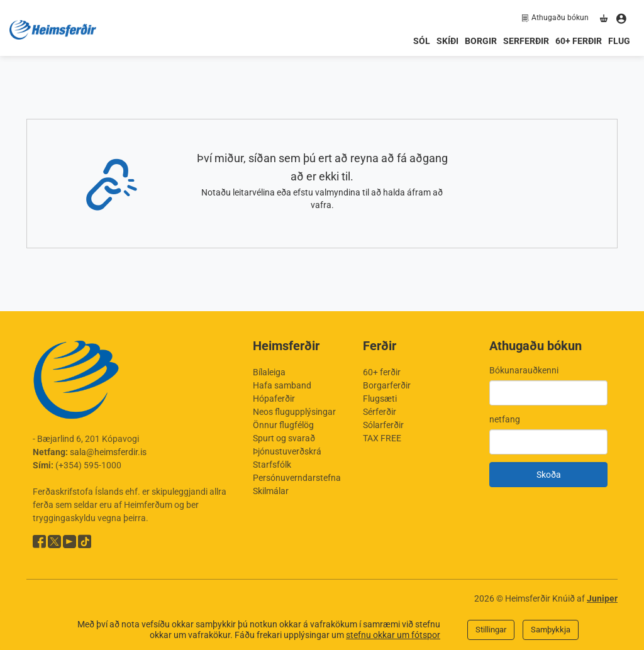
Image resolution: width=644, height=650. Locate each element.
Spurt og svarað (284, 438)
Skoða (549, 475)
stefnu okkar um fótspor (393, 635)
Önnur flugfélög (283, 425)
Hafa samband (282, 385)
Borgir (481, 41)
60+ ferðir (579, 41)
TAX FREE (382, 438)
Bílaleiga (269, 372)
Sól (422, 41)
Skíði (447, 41)
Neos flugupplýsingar (294, 412)
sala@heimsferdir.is (108, 452)
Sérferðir (380, 412)
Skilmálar (271, 491)
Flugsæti (380, 399)
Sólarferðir (383, 425)
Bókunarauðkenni (524, 370)
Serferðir (526, 41)
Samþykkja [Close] (551, 630)
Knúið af (585, 598)
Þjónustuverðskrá (287, 451)
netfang (505, 419)
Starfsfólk (272, 465)
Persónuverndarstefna (297, 478)
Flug (619, 41)
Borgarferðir (387, 385)
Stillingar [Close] (491, 630)
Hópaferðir (274, 399)
